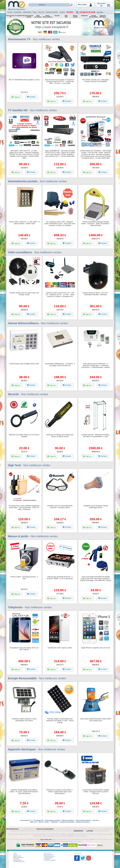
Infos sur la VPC (48, 855)
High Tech (33, 822)
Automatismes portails (52, 820)
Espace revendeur (52, 12)
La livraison (47, 859)
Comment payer (48, 857)
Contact (62, 12)
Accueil (10, 12)
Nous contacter (18, 860)
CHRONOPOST (78, 831)
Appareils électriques (83, 822)
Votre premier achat (49, 856)
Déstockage (27, 12)
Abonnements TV (26, 820)
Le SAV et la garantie (50, 860)
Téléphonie (54, 822)
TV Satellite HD (38, 820)
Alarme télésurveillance (83, 820)
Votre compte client (46, 839)
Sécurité (96, 820)
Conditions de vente (19, 861)
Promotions (18, 12)
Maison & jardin (44, 822)
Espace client (17, 856)
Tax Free (41, 12)
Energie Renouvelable (67, 822)
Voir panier (16, 859)
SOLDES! (70, 12)
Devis (35, 12)
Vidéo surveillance (68, 820)
